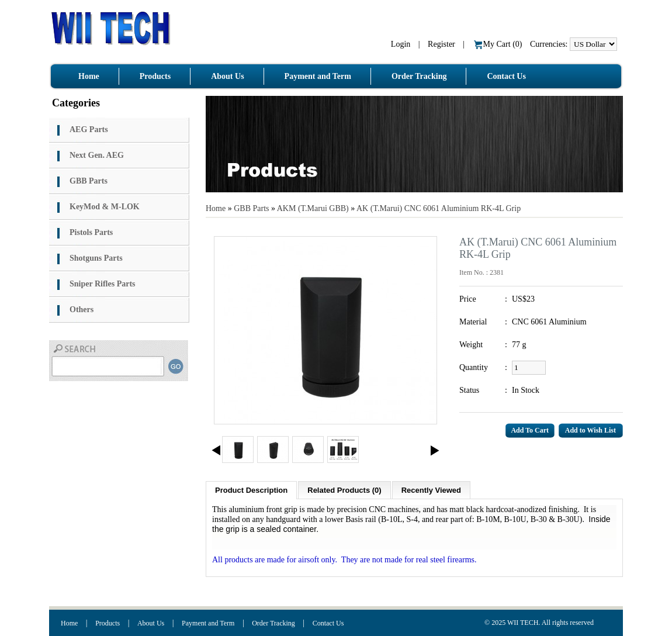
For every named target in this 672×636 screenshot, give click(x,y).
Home (216, 208)
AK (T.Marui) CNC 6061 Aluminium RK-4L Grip (439, 208)
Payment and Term (208, 623)
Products (108, 623)
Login (401, 44)
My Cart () (498, 44)
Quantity (474, 367)
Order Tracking (273, 623)
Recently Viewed (431, 490)
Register (441, 44)
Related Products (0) (344, 490)
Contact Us (328, 623)
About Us (151, 623)
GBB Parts (251, 208)
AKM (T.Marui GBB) (314, 208)
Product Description (251, 490)
